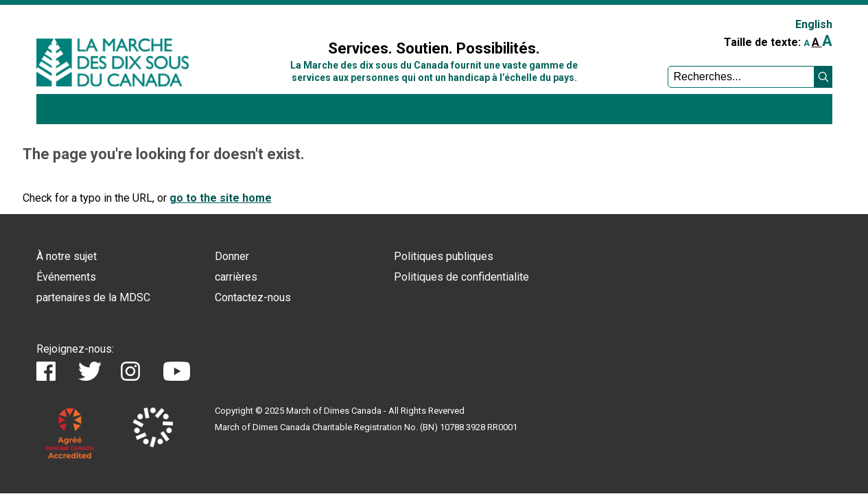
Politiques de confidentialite (461, 277)
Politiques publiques (444, 256)
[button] (823, 77)
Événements (66, 277)
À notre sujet (67, 256)
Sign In (265, 18)
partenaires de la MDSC (93, 297)
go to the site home (221, 198)
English (814, 24)
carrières (236, 277)
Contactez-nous (253, 297)
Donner (232, 256)
